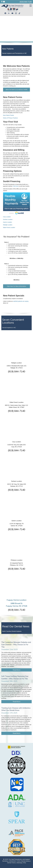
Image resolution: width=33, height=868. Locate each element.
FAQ (25, 863)
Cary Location (7, 217)
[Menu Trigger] (31, 6)
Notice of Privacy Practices (10, 118)
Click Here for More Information (16, 286)
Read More (17, 670)
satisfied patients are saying (21, 301)
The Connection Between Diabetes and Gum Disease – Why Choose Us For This (16, 645)
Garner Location (7, 222)
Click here (16, 186)
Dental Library (26, 861)
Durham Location (8, 219)
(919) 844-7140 (26, 2)
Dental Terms (11, 863)
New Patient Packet (8, 115)
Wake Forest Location (9, 227)
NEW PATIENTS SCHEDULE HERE (16, 90)
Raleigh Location (8, 225)
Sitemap (19, 863)
